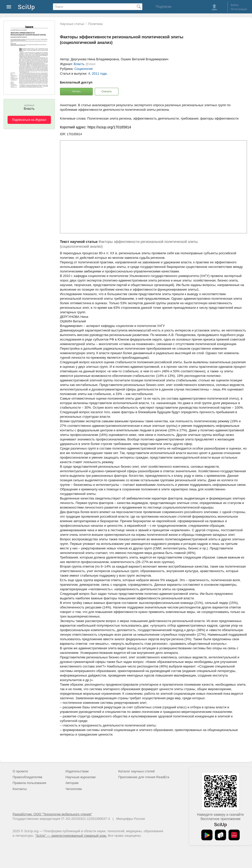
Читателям (74, 789)
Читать (76, 91)
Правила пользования (29, 783)
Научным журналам (81, 777)
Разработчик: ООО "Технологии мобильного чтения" (52, 814)
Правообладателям (27, 777)
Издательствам (77, 771)
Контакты (20, 789)
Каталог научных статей (136, 771)
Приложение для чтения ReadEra (144, 777)
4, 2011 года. (98, 74)
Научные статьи (72, 24)
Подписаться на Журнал (29, 120)
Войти (235, 5)
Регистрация (239, 9)
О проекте (20, 771)
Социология (83, 69)
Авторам (72, 783)
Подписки (164, 7)
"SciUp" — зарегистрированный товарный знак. (71, 836)
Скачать (106, 91)
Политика (96, 24)
